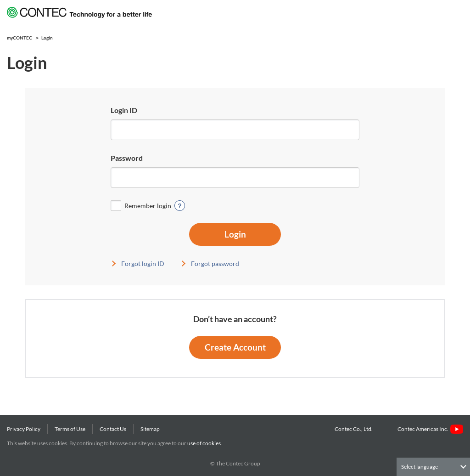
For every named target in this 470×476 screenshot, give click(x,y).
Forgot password (215, 263)
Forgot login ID (143, 263)
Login (235, 234)
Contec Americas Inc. (430, 429)
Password (127, 158)
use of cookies (204, 443)
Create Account (235, 347)
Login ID (124, 110)
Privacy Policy (24, 429)
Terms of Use (70, 429)
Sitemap (150, 429)
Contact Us (113, 429)
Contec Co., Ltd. (355, 429)
